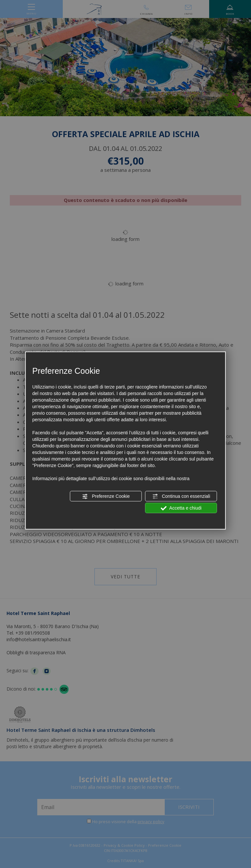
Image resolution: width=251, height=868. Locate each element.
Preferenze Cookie (106, 497)
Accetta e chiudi (181, 508)
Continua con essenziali (181, 497)
